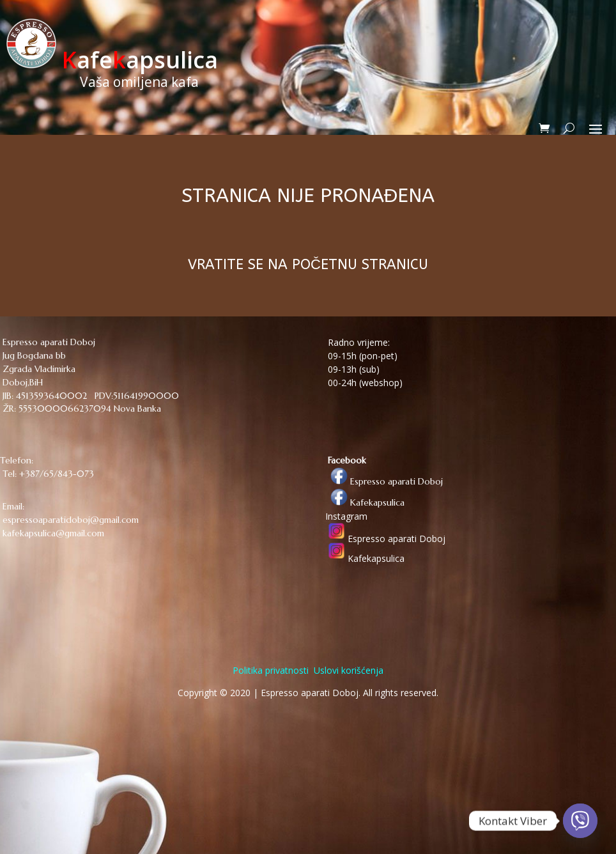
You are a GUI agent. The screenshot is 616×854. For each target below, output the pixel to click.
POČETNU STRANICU (360, 265)
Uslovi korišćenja (347, 670)
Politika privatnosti (271, 670)
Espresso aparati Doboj (384, 481)
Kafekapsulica (365, 502)
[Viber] (580, 821)
